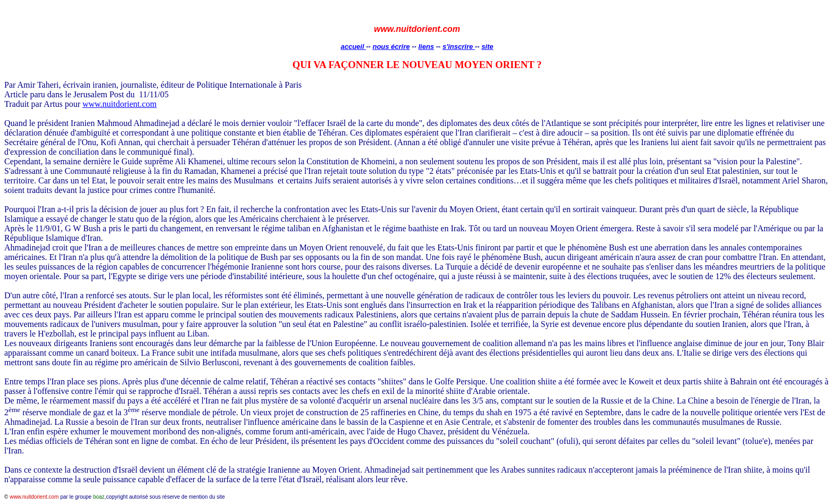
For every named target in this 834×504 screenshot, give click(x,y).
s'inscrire (459, 47)
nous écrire (391, 47)
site (487, 47)
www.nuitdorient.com (119, 104)
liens (426, 47)
